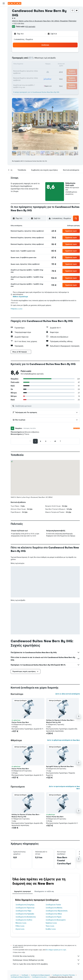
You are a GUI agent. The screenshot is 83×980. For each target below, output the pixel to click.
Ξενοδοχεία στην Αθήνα (54, 914)
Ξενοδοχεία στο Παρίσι (54, 917)
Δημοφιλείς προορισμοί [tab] (23, 891)
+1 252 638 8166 (18, 23)
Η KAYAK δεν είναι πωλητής (46, 956)
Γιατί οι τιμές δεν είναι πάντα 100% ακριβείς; (46, 964)
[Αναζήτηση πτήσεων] (4, 10)
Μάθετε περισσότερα (20, 297)
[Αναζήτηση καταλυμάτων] (4, 15)
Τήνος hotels (50, 926)
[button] (4, 3)
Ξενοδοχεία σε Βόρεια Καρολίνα (20, 977)
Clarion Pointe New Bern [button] (20, 722)
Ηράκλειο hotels (51, 923)
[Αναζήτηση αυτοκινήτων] (4, 19)
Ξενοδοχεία (25, 975)
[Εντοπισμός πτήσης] (4, 30)
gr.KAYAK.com (15, 975)
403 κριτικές (30, 27)
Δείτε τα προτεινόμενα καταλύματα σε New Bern (64, 788)
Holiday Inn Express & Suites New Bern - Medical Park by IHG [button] (60, 721)
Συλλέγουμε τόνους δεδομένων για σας (46, 960)
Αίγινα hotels (20, 929)
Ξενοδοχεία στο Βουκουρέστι (56, 920)
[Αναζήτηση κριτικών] (47, 406)
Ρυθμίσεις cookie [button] (17, 309)
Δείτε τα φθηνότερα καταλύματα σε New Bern (63, 740)
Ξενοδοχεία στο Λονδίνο (24, 920)
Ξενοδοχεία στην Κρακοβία (25, 914)
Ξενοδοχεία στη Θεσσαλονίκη (26, 917)
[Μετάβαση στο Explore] (4, 25)
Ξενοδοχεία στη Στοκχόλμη (25, 905)
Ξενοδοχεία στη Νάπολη (54, 908)
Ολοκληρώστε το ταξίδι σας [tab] (44, 891)
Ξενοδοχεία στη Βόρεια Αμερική (40, 975)
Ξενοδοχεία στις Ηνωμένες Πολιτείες (64, 975)
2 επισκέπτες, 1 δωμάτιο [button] (23, 39)
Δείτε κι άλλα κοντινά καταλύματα (68, 694)
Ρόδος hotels (20, 926)
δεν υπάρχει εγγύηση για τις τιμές (56, 950)
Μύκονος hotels (21, 923)
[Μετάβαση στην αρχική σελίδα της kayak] (15, 3)
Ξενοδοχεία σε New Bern (40, 977)
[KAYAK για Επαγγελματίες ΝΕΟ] (4, 34)
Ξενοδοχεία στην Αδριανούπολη (57, 911)
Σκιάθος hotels (51, 929)
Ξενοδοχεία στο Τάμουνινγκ (25, 908)
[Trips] (4, 41)
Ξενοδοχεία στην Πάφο (23, 911)
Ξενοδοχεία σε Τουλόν (53, 905)
